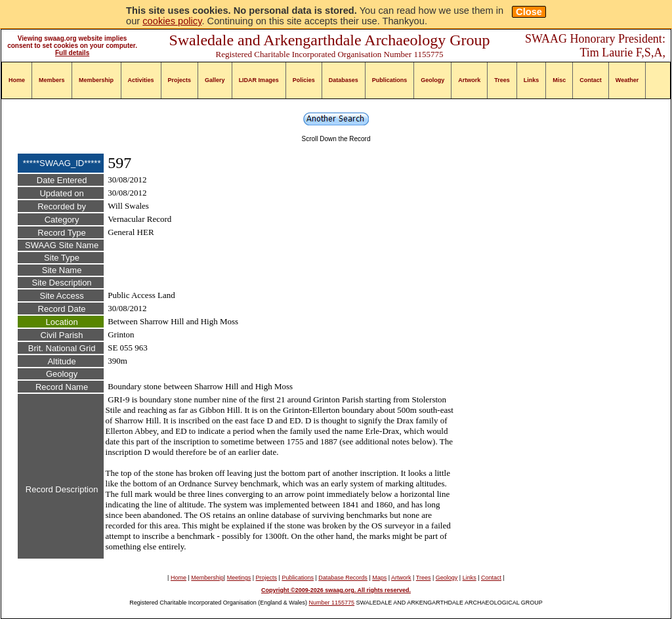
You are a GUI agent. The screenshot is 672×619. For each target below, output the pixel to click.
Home (17, 80)
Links (532, 80)
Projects (180, 80)
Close (529, 12)
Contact (591, 80)
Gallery (215, 80)
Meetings (239, 578)
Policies (304, 80)
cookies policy (172, 21)
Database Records (343, 578)
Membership (96, 80)
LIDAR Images (259, 80)
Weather (627, 80)
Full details (72, 53)
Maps (379, 578)
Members (52, 80)
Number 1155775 (332, 603)
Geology (432, 80)
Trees (502, 80)
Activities (141, 80)
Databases (344, 80)
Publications (390, 80)
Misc (559, 80)
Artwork (469, 80)
